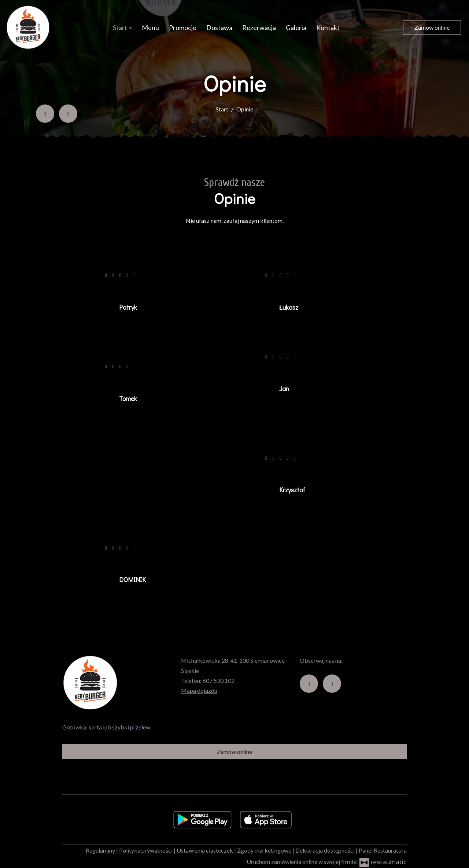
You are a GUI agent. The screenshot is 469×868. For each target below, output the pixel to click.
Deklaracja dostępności (326, 850)
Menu (150, 27)
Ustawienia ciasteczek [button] (205, 850)
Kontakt (328, 27)
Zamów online (432, 27)
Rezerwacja (259, 27)
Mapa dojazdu (199, 690)
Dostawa (219, 27)
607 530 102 (219, 681)
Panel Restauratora (383, 850)
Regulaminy (101, 850)
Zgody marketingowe (265, 850)
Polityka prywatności (146, 850)
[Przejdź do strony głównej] (28, 27)
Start (122, 27)
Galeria (296, 27)
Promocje (183, 27)
